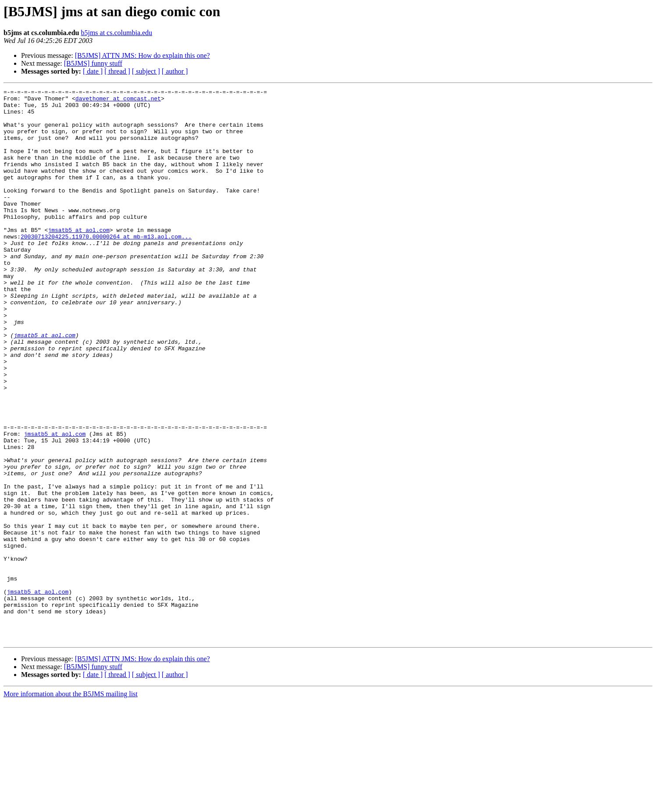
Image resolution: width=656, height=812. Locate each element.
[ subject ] (146, 71)
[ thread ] (117, 71)
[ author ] (175, 71)
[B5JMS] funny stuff (93, 63)
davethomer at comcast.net (118, 101)
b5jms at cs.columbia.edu (116, 33)
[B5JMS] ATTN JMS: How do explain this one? (143, 55)
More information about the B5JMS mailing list (71, 804)
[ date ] (93, 71)
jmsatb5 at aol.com (78, 259)
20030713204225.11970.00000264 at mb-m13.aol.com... (106, 267)
